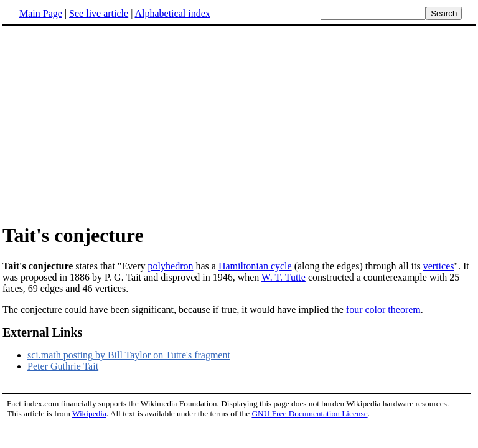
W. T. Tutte (284, 277)
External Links (42, 332)
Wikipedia (89, 413)
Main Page (41, 13)
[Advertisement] (107, 124)
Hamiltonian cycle (255, 266)
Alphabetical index (172, 13)
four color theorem (383, 310)
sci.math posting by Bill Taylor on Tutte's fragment (129, 355)
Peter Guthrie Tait (63, 366)
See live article (99, 13)
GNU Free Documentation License (309, 413)
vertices (439, 266)
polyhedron (171, 266)
